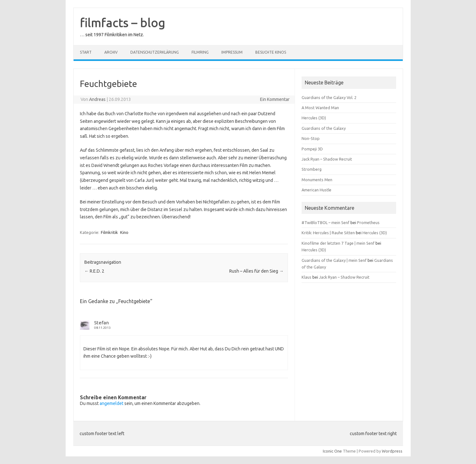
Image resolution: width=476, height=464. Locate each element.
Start (86, 52)
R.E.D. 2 (94, 271)
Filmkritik (109, 232)
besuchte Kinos (271, 52)
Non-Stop (311, 138)
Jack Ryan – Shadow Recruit (327, 159)
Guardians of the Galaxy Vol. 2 (329, 97)
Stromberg (312, 169)
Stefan (101, 323)
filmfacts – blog (123, 23)
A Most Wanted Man (320, 108)
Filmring (200, 52)
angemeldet (111, 403)
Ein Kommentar (275, 99)
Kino (124, 232)
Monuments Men (317, 180)
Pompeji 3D (312, 149)
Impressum (232, 52)
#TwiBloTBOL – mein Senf (326, 222)
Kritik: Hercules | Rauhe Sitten (328, 233)
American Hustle (316, 190)
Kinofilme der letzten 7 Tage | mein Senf (338, 243)
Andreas (97, 99)
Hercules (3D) (314, 118)
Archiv (111, 52)
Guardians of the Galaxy (324, 128)
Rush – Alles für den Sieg (256, 271)
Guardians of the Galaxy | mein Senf (334, 260)
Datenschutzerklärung (155, 52)
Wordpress (392, 451)
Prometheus (368, 222)
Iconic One (332, 451)
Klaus (306, 277)
